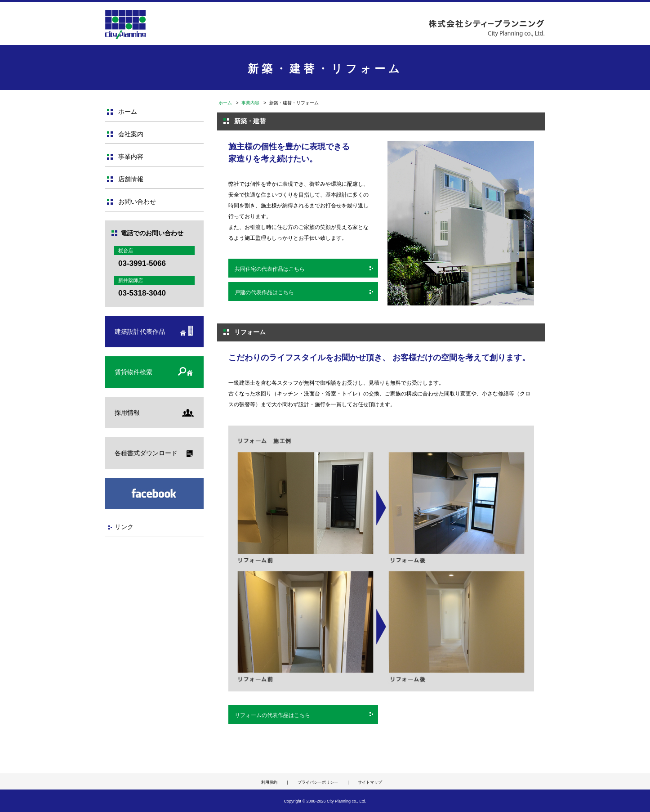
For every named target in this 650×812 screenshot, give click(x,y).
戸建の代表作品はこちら (264, 292)
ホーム (225, 103)
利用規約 (269, 782)
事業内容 (250, 103)
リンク (124, 527)
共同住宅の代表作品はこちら (270, 269)
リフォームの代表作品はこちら (272, 715)
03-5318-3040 (142, 293)
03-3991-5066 (142, 263)
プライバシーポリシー (318, 782)
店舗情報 (131, 179)
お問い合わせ (137, 202)
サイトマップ (370, 782)
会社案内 (131, 134)
